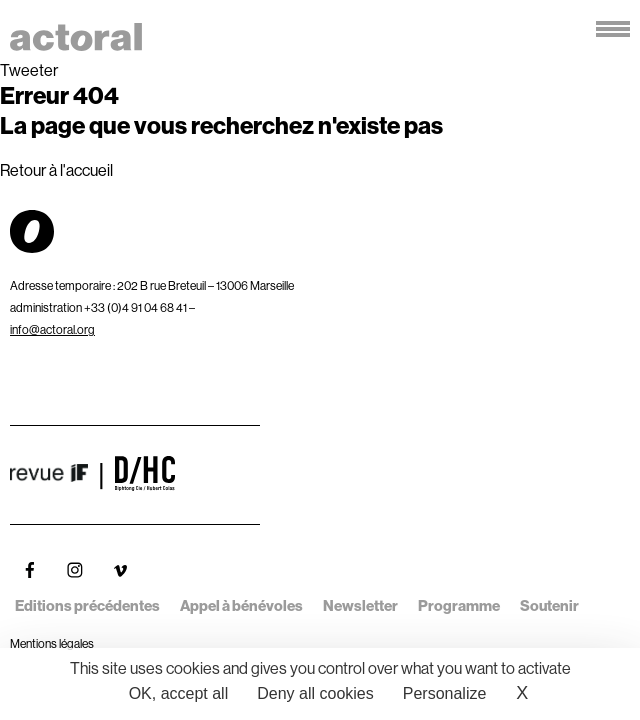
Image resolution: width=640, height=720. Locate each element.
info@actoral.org (52, 329)
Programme (459, 605)
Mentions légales (52, 643)
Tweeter (29, 70)
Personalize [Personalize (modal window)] (445, 693)
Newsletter (360, 605)
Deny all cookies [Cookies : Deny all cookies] (315, 693)
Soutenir (549, 605)
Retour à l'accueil (56, 170)
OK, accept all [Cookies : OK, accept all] (179, 693)
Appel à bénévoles (241, 605)
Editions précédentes (87, 605)
